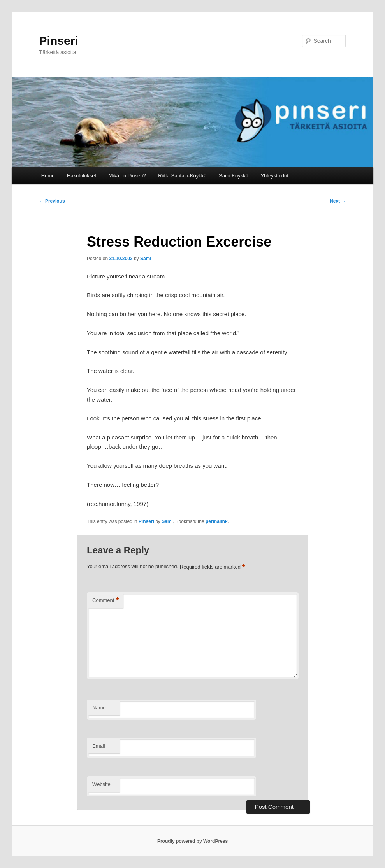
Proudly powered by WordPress (192, 841)
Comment (106, 601)
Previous (52, 201)
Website (101, 784)
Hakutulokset (82, 176)
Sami (146, 259)
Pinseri (59, 41)
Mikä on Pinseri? (127, 176)
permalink (217, 521)
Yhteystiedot (274, 176)
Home (48, 176)
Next (338, 201)
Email (99, 746)
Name (99, 708)
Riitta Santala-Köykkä (182, 176)
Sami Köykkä (234, 176)
